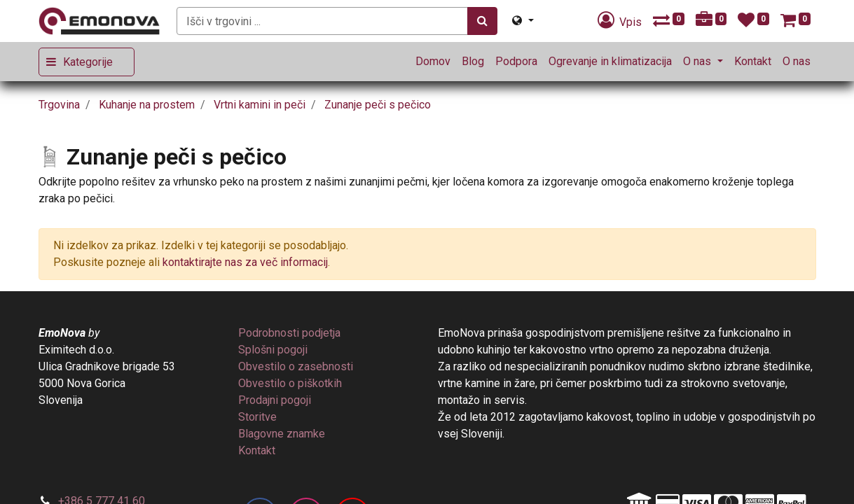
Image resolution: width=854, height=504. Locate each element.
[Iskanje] (482, 21)
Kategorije (88, 62)
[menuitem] (433, 62)
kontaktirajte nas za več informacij (245, 262)
